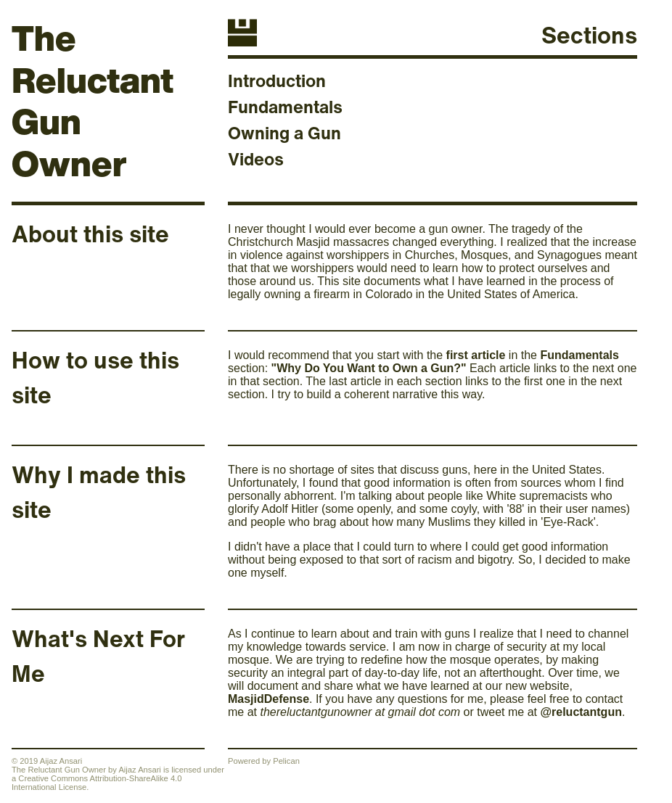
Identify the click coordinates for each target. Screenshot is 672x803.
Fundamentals (285, 107)
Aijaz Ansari (139, 770)
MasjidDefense (269, 699)
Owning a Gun (284, 133)
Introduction (277, 81)
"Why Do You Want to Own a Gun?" (369, 368)
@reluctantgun (581, 712)
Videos (256, 159)
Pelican (286, 761)
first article (476, 355)
